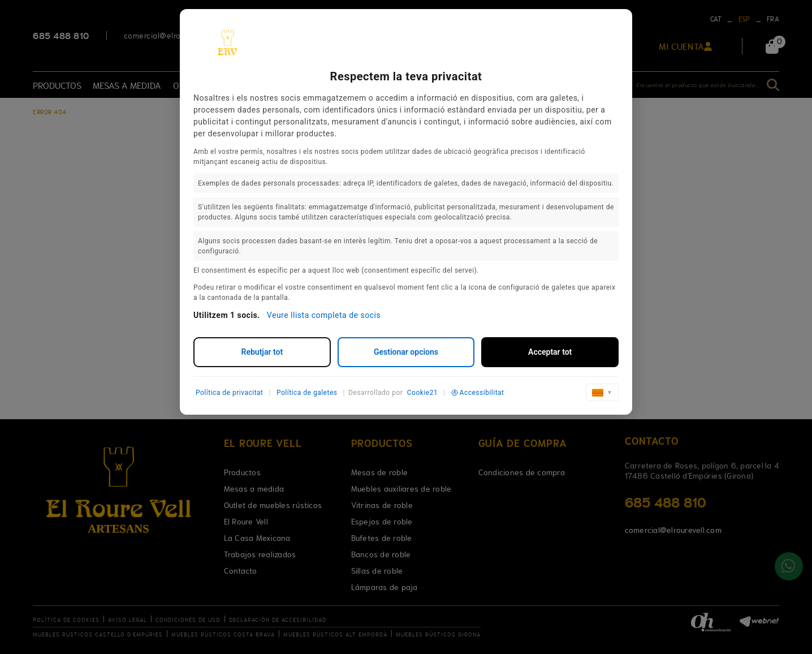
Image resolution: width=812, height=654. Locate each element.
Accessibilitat (478, 393)
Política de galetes (307, 393)
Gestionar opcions (406, 352)
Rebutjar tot (262, 352)
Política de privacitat (230, 393)
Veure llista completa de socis (324, 315)
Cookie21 (422, 393)
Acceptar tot (550, 352)
